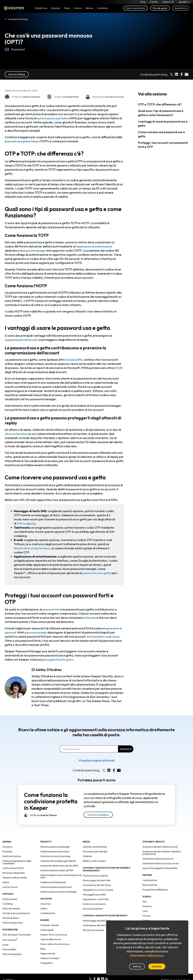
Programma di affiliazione (155, 890)
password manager (37, 250)
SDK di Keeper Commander (17, 935)
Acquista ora (181, 9)
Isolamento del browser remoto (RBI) (59, 866)
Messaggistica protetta (94, 894)
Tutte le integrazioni (12, 954)
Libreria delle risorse (51, 939)
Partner (154, 2)
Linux (145, 911)
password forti (53, 609)
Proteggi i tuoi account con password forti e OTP (163, 145)
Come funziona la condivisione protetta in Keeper (51, 801)
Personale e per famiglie (95, 851)
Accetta (157, 966)
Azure (5, 945)
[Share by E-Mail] (187, 74)
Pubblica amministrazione (53, 882)
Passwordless (9, 949)
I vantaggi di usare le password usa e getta (163, 123)
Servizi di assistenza (93, 909)
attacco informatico (18, 434)
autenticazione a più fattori (56, 118)
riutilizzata (90, 618)
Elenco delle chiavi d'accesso (55, 944)
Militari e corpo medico (94, 861)
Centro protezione (12, 856)
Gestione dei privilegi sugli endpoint (58, 861)
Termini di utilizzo (11, 918)
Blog (143, 2)
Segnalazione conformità (96, 899)
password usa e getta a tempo (25, 141)
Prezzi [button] (67, 9)
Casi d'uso (46, 904)
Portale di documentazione (16, 913)
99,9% (120, 368)
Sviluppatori (47, 963)
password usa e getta (97, 573)
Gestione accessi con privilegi (55, 856)
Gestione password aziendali (55, 847)
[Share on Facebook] (181, 74)
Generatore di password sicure (158, 859)
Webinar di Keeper (50, 958)
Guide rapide (47, 930)
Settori (44, 908)
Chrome (147, 916)
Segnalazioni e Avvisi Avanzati (98, 890)
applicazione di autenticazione (98, 246)
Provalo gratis (160, 9)
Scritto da (43, 815)
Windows (147, 906)
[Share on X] (171, 74)
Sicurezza (7, 851)
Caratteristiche (48, 913)
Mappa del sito (48, 953)
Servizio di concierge (93, 930)
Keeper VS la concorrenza (54, 935)
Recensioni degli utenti (14, 873)
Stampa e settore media (15, 878)
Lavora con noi (10, 887)
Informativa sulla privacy (147, 955)
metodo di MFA (76, 360)
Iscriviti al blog (17, 74)
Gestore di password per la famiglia (58, 892)
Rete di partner (150, 885)
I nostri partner (150, 880)
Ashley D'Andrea (49, 670)
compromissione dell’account (24, 340)
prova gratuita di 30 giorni (61, 660)
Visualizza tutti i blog (18, 19)
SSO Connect (10, 940)
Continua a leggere (98, 815)
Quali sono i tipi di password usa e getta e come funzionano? (161, 113)
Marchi (6, 882)
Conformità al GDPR (13, 868)
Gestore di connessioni (94, 904)
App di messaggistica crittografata (160, 868)
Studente (87, 856)
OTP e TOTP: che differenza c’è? (160, 104)
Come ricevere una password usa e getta (161, 134)
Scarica (78, 9)
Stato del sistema (11, 908)
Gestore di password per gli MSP (57, 870)
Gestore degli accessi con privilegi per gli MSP (61, 876)
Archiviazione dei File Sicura (97, 885)
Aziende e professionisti (95, 847)
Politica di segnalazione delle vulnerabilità (17, 862)
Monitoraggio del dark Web (97, 880)
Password (15, 49)
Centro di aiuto (10, 899)
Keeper (14, 9)
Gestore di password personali (56, 887)
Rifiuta (137, 966)
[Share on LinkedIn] (176, 74)
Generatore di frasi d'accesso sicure (161, 863)
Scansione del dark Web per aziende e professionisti (162, 853)
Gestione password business (55, 851)
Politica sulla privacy (13, 923)
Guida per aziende (50, 925)
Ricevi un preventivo (136, 9)
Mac (145, 902)
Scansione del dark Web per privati (160, 847)
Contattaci (8, 904)
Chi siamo (7, 847)
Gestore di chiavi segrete (95, 876)
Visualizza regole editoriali (96, 760)
